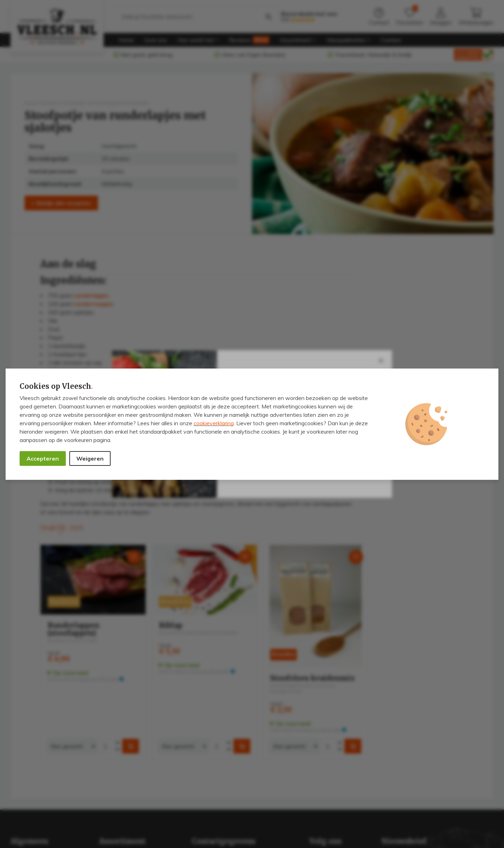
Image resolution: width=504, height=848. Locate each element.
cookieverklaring (214, 423)
